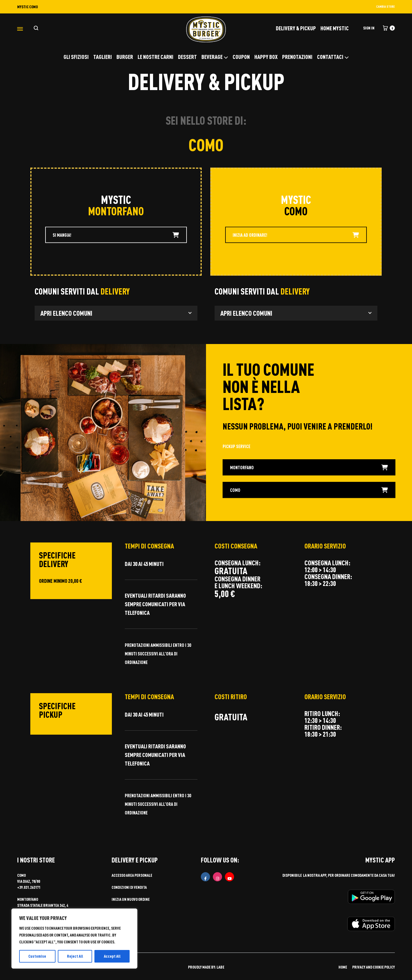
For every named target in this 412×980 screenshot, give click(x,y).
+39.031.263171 (29, 887)
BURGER (125, 57)
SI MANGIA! (116, 235)
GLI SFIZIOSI (76, 57)
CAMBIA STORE (386, 6)
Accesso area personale (132, 875)
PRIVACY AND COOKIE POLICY (374, 967)
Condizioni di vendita (129, 887)
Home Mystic (335, 28)
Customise (37, 956)
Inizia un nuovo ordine (131, 899)
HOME (343, 967)
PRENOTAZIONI (297, 57)
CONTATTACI (333, 57)
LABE (220, 967)
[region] (74, 939)
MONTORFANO (309, 468)
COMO (309, 490)
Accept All (112, 956)
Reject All (75, 956)
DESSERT (187, 57)
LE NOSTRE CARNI (156, 57)
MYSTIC (116, 199)
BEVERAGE (215, 57)
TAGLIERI (103, 57)
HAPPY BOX (266, 57)
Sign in (369, 28)
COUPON (241, 57)
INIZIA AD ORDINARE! (296, 235)
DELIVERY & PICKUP (296, 28)
